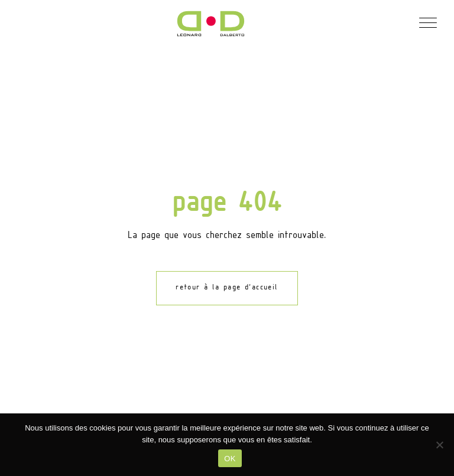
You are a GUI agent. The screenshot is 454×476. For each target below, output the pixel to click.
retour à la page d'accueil (227, 288)
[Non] (439, 445)
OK (230, 459)
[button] (427, 22)
